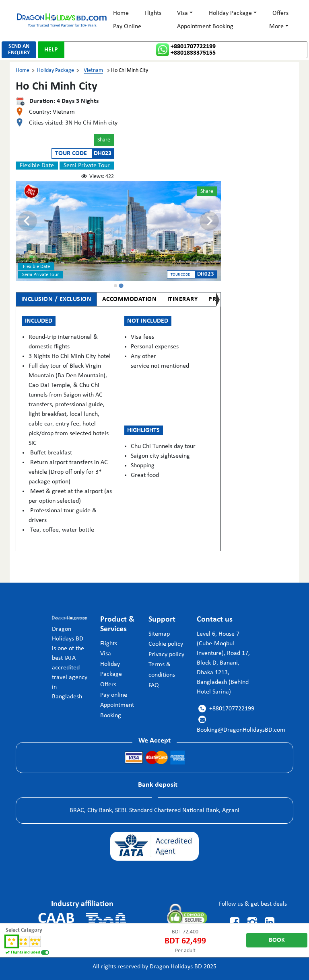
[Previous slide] (27, 221)
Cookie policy (166, 644)
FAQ (154, 685)
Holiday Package (230, 13)
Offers (280, 13)
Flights (153, 13)
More (276, 27)
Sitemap (159, 634)
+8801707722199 (193, 47)
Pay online (114, 695)
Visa (182, 13)
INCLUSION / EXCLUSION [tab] (57, 299)
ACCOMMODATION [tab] (130, 299)
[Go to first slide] (209, 221)
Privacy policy (166, 655)
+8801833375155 (193, 53)
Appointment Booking (205, 27)
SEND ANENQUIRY (19, 50)
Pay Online (127, 27)
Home (121, 13)
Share (104, 140)
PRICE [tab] (217, 299)
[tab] (115, 286)
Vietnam (93, 71)
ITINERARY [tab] (183, 299)
